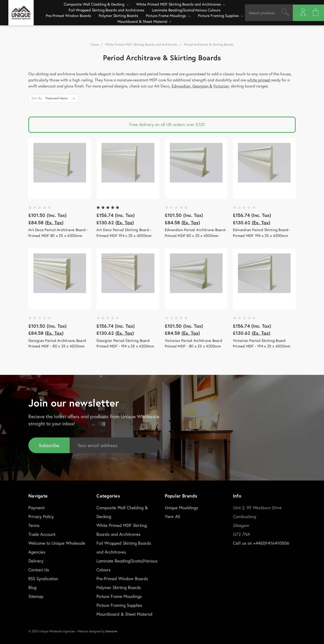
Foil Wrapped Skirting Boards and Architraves (106, 10)
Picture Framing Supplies (221, 15)
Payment (36, 507)
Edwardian (181, 86)
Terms (34, 525)
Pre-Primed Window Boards (68, 15)
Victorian (221, 86)
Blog (32, 587)
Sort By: (37, 98)
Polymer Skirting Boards (118, 15)
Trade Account (42, 534)
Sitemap (36, 596)
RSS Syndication (43, 578)
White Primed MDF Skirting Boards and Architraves (181, 4)
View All (172, 516)
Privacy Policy (41, 516)
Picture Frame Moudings (168, 15)
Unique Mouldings (181, 507)
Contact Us (39, 569)
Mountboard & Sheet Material (145, 21)
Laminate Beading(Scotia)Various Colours (186, 10)
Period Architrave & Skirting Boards (209, 44)
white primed (259, 80)
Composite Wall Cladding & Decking (96, 4)
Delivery (36, 560)
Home (95, 44)
